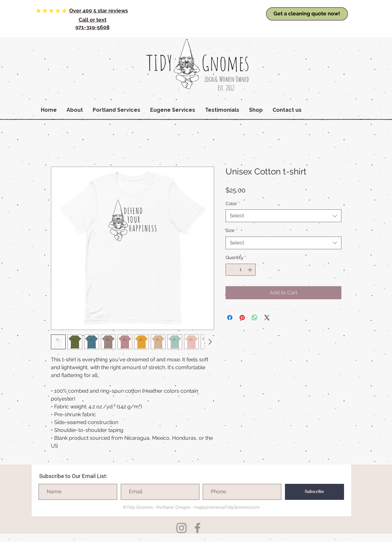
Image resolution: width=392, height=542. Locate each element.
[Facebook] (197, 528)
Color (233, 204)
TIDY (159, 63)
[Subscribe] (314, 492)
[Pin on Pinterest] (242, 318)
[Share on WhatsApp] (255, 318)
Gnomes (225, 63)
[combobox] (283, 216)
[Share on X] (267, 318)
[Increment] (251, 270)
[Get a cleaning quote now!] (307, 14)
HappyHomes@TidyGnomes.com (227, 507)
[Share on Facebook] (230, 318)
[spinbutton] (241, 270)
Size (231, 230)
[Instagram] (181, 528)
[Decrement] (231, 270)
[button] (75, 110)
